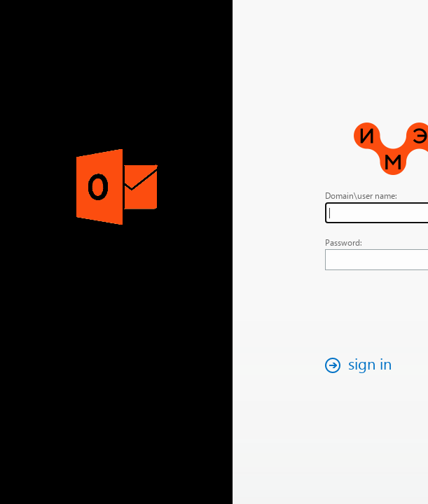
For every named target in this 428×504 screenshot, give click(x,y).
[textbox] (336, 213)
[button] (282, 365)
